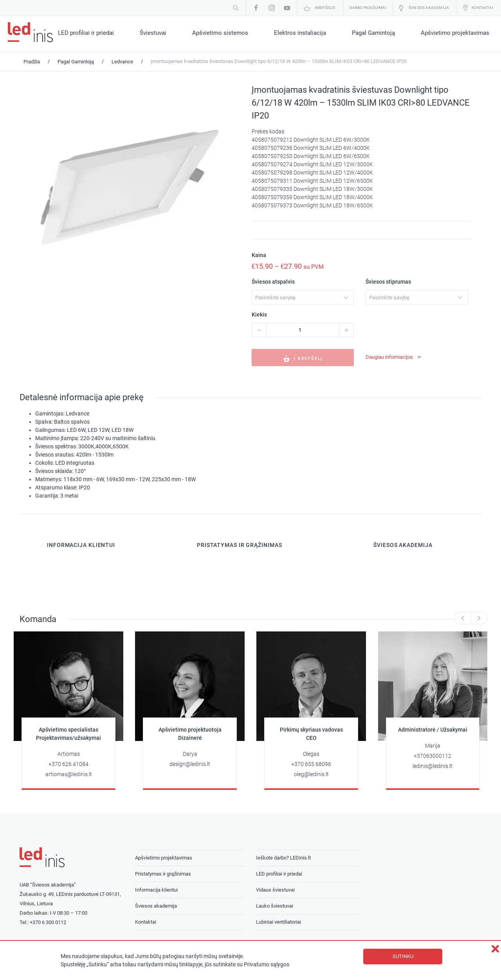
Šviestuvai (153, 33)
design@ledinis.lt (190, 764)
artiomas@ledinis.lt (69, 774)
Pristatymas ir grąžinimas (163, 874)
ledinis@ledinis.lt (433, 766)
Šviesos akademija (429, 8)
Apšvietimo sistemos (220, 33)
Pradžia (32, 62)
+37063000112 (433, 756)
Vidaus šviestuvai (275, 890)
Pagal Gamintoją (373, 33)
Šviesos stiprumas (388, 282)
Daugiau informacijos (389, 357)
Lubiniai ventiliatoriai (278, 922)
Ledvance (122, 62)
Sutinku (403, 956)
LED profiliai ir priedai (86, 33)
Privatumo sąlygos (267, 965)
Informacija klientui (156, 890)
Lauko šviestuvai (275, 906)
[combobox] (303, 297)
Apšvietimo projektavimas (455, 33)
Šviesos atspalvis (273, 282)
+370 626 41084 (68, 764)
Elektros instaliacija (300, 33)
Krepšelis (325, 8)
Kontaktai (482, 8)
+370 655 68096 (311, 764)
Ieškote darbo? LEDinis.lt (283, 858)
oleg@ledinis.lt (311, 774)
